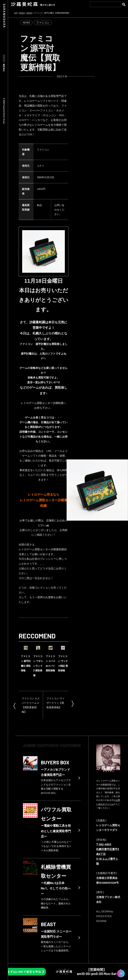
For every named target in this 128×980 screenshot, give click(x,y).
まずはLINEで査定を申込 (24, 972)
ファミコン (43, 22)
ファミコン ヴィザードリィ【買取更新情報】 (55, 703)
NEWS (26, 22)
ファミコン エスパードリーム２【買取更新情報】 (31, 705)
